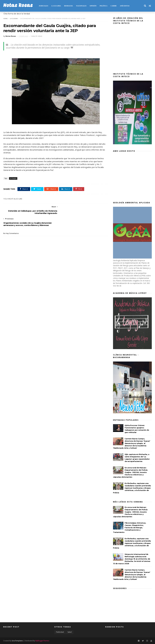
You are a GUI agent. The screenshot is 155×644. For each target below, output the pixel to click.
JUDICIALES (43, 6)
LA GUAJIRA (56, 6)
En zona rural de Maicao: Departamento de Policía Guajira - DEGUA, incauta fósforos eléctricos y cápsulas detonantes (130, 472)
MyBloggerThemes (42, 641)
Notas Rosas (18, 6)
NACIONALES (81, 6)
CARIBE (114, 6)
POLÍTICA (103, 6)
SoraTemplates (17, 641)
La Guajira (14, 18)
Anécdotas (125, 6)
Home (5, 18)
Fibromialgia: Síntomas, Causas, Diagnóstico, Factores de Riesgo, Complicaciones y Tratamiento (130, 528)
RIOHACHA (68, 6)
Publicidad (60, 632)
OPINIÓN (93, 6)
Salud (70, 632)
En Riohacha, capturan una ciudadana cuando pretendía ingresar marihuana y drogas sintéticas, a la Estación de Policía (132, 488)
